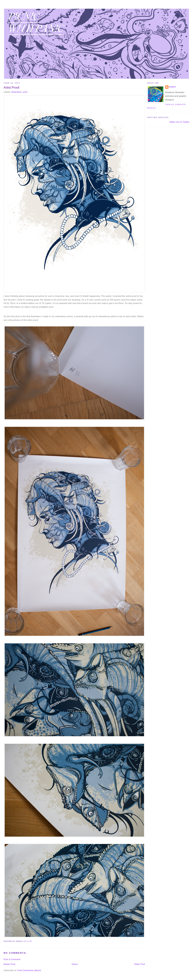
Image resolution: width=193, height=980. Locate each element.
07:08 (29, 941)
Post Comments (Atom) (29, 970)
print (25, 92)
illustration (17, 92)
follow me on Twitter (179, 122)
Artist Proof (12, 87)
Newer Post (9, 964)
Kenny (173, 87)
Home (75, 964)
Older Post (139, 964)
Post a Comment (12, 959)
